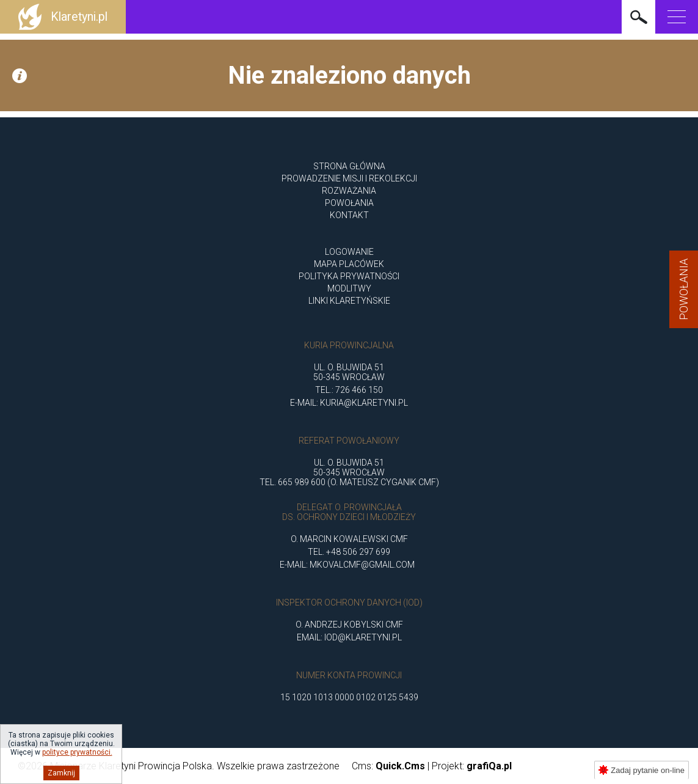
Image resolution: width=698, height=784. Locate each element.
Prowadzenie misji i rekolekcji (349, 178)
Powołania (684, 289)
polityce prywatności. (77, 752)
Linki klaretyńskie (349, 301)
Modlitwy (349, 288)
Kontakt (349, 215)
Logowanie (349, 252)
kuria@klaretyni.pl (364, 403)
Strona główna (349, 166)
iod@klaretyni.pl (363, 637)
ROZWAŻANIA (349, 191)
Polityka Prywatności (349, 276)
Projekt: (472, 766)
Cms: (388, 766)
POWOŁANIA (349, 203)
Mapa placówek (349, 264)
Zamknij (61, 773)
